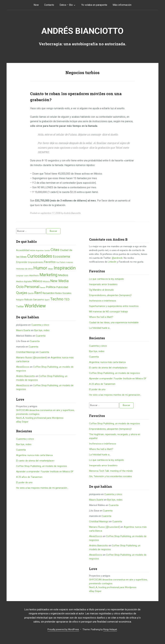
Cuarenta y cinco (40, 325)
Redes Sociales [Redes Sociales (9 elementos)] (63, 293)
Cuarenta (41, 336)
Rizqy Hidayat (110, 629)
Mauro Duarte (23, 330)
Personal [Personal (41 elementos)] (32, 287)
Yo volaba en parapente (94, 5)
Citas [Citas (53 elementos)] (55, 250)
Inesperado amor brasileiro (103, 284)
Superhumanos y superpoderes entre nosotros (114, 306)
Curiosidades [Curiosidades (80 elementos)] (40, 256)
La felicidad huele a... (100, 328)
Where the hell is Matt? (101, 317)
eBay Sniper (22, 422)
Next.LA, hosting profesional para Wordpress (40, 418)
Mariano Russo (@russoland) (32, 358)
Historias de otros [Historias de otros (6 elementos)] (24, 269)
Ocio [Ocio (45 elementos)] (20, 287)
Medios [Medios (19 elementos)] (63, 275)
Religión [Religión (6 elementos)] (20, 300)
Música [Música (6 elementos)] (46, 281)
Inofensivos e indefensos (103, 301)
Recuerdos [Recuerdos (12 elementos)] (48, 293)
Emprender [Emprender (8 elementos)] (22, 262)
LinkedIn (112, 262)
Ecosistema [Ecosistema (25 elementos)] (61, 257)
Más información (122, 5)
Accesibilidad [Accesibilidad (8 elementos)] (23, 250)
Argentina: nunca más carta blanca (34, 455)
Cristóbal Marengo (26, 352)
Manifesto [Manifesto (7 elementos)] (34, 275)
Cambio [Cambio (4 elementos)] (47, 251)
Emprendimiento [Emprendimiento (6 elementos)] (36, 262)
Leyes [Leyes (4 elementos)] (26, 276)
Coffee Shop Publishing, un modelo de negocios (42, 466)
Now (36, 5)
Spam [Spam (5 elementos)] (47, 300)
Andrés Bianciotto (82, 31)
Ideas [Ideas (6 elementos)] (50, 269)
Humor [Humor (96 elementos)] (40, 268)
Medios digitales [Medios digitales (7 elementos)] (24, 281)
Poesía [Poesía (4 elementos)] (43, 287)
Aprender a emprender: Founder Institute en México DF (45, 472)
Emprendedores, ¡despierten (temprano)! (110, 295)
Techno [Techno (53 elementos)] (57, 299)
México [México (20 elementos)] (37, 281)
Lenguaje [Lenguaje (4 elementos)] (20, 276)
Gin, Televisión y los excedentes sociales (111, 476)
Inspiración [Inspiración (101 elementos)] (65, 268)
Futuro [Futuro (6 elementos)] (63, 262)
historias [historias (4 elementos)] (70, 262)
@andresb (117, 258)
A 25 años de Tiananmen (29, 477)
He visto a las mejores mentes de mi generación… (42, 488)
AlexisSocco (23, 367)
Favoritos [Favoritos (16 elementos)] (50, 262)
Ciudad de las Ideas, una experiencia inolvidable (114, 322)
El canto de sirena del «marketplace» (35, 461)
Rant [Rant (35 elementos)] (38, 293)
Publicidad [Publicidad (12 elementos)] (62, 287)
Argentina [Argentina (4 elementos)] (40, 251)
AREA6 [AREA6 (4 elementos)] (33, 251)
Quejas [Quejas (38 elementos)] (22, 293)
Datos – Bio (66, 5)
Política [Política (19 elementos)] (51, 287)
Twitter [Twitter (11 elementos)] (20, 307)
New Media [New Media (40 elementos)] (59, 281)
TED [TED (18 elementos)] (67, 299)
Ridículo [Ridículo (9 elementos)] (28, 300)
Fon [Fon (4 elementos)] (58, 262)
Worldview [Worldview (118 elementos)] (35, 306)
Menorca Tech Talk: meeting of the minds (111, 471)
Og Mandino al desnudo (101, 290)
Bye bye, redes (42, 330)
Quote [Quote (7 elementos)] (31, 293)
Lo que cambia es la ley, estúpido (107, 279)
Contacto (49, 5)
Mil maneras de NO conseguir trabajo (109, 312)
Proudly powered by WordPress (63, 629)
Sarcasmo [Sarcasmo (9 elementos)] (39, 300)
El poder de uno (24, 482)
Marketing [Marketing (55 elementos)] (48, 275)
